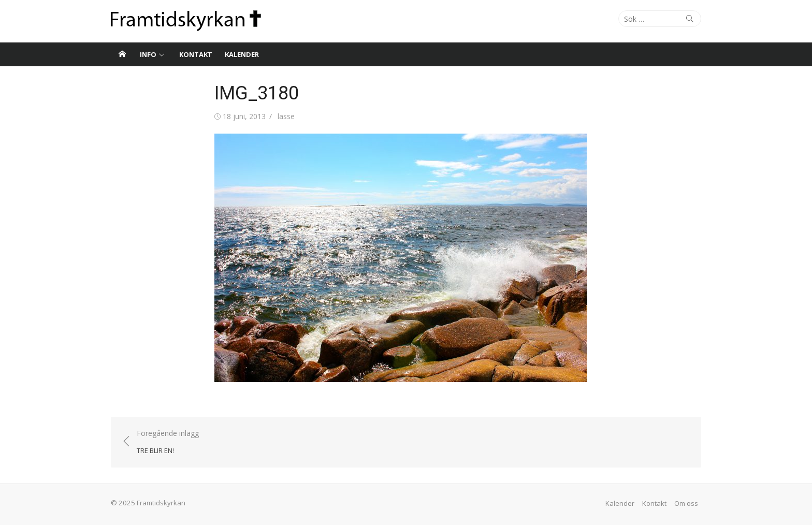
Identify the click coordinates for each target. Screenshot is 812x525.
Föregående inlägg (168, 442)
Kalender (242, 54)
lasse (286, 116)
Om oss (686, 503)
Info (148, 54)
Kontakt (196, 54)
